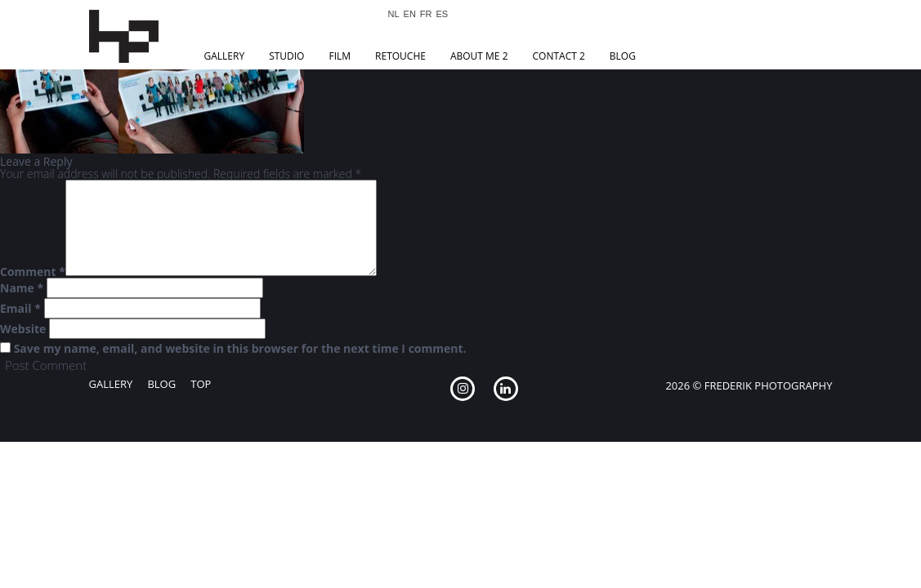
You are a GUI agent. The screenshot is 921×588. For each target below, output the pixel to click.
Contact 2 (559, 56)
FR (426, 14)
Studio (286, 56)
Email (20, 309)
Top (201, 384)
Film (340, 56)
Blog (623, 56)
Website (23, 329)
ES (443, 14)
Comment (33, 272)
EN (410, 14)
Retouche (400, 56)
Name (22, 288)
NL (394, 14)
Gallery (225, 56)
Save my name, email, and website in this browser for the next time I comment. (240, 349)
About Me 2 (479, 56)
